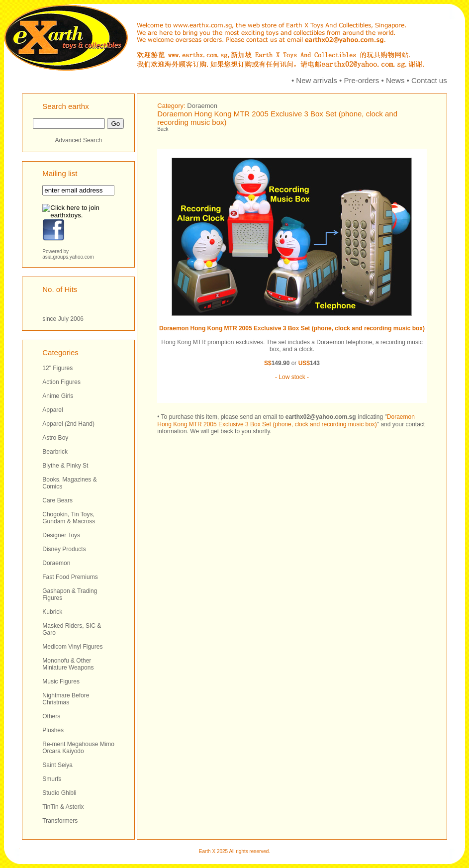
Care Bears (57, 500)
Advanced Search (78, 140)
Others (51, 716)
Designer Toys (61, 535)
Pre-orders (361, 80)
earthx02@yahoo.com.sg (321, 417)
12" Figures (57, 368)
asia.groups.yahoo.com (68, 257)
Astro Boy (55, 438)
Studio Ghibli (59, 793)
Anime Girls (58, 396)
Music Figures (61, 681)
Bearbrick (55, 452)
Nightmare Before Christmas (66, 699)
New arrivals (317, 80)
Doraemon (56, 563)
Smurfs (52, 779)
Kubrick (52, 612)
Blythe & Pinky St (65, 466)
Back (163, 129)
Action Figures (61, 382)
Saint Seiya (57, 765)
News (395, 80)
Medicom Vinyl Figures (72, 647)
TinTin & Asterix (63, 807)
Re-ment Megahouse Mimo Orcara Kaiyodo (78, 748)
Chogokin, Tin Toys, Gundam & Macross (69, 518)
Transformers (60, 821)
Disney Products (64, 549)
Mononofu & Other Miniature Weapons (68, 664)
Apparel (52, 410)
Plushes (53, 730)
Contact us (429, 80)
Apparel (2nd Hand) (68, 424)
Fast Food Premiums (70, 577)
